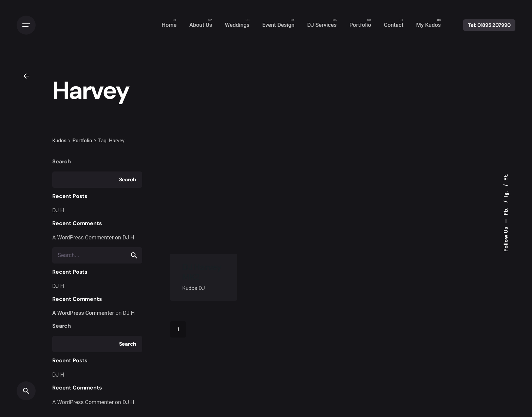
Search (62, 161)
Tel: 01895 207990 (489, 25)
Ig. (506, 193)
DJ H (58, 210)
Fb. (506, 211)
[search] (134, 255)
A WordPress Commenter (83, 238)
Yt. (506, 177)
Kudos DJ (194, 288)
